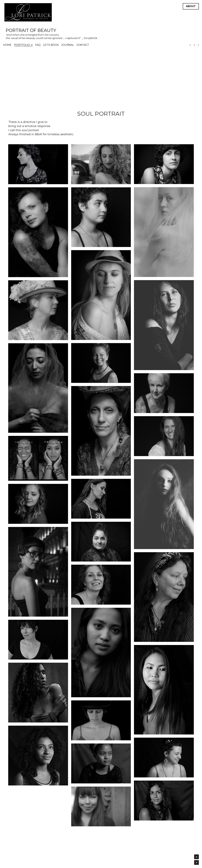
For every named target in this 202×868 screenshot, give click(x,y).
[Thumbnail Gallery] (38, 164)
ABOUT (191, 6)
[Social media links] (190, 45)
